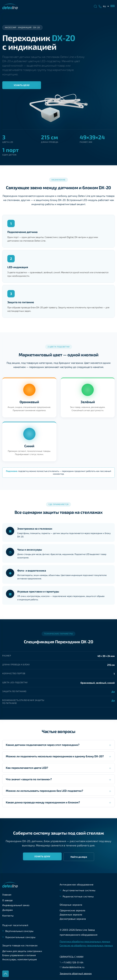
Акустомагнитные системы (79, 890)
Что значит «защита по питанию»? (29, 779)
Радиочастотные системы (78, 896)
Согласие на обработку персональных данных (86, 945)
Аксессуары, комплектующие (20, 959)
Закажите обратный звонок (76, 973)
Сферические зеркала (72, 910)
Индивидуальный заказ (16, 905)
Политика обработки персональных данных (85, 942)
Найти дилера (79, 857)
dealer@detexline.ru (73, 967)
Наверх (6, 974)
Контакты (8, 915)
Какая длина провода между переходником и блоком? (43, 802)
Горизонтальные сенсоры (20, 937)
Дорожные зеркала (71, 914)
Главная (7, 895)
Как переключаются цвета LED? (27, 768)
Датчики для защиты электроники (22, 951)
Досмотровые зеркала (73, 919)
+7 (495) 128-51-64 (73, 962)
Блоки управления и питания (19, 955)
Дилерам (7, 910)
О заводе (7, 900)
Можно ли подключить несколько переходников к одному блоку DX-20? (55, 756)
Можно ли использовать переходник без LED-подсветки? (44, 791)
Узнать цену (22, 85)
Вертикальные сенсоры (19, 931)
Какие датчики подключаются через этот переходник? (43, 745)
